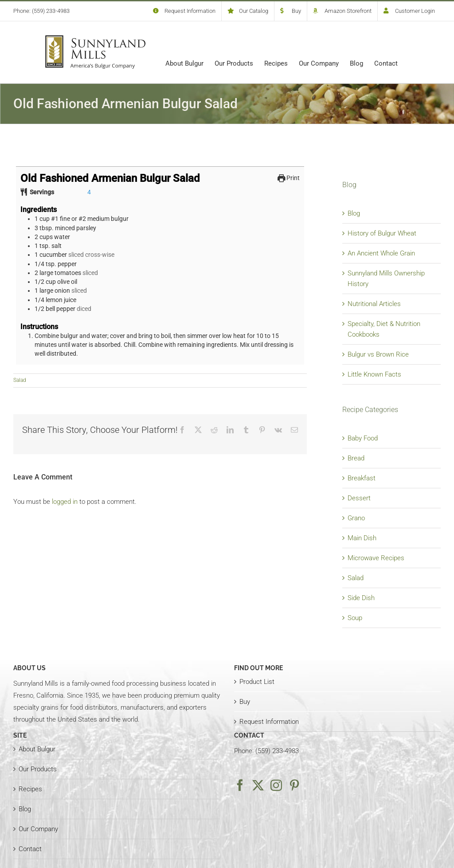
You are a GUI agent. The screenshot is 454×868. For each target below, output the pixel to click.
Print (289, 178)
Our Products (38, 769)
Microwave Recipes (376, 558)
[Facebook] (240, 785)
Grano (356, 518)
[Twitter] (258, 785)
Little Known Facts (374, 374)
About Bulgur (37, 749)
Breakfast (362, 478)
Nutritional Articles (374, 304)
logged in (65, 502)
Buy (245, 702)
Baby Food (363, 438)
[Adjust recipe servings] (89, 192)
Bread (356, 458)
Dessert (359, 498)
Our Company (38, 829)
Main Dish (362, 538)
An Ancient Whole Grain (381, 253)
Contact (30, 849)
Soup (355, 618)
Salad (20, 380)
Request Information (269, 722)
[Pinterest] (294, 785)
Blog (354, 213)
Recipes (30, 789)
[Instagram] (276, 785)
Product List (257, 682)
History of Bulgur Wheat (382, 233)
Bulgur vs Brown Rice (378, 354)
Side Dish (361, 598)
